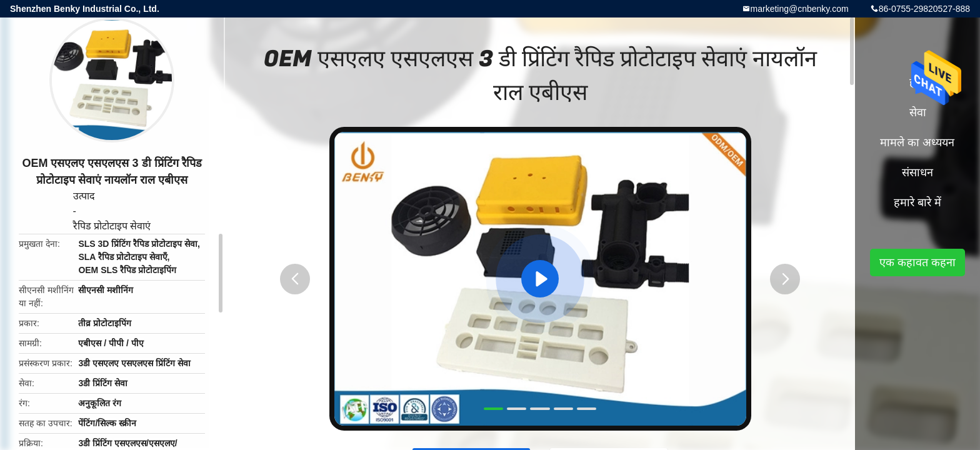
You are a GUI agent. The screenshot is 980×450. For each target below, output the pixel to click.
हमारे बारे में (917, 202)
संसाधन (917, 172)
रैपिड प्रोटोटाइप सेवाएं (112, 226)
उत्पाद (84, 196)
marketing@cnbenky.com (800, 9)
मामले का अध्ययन (917, 142)
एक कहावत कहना (917, 262)
